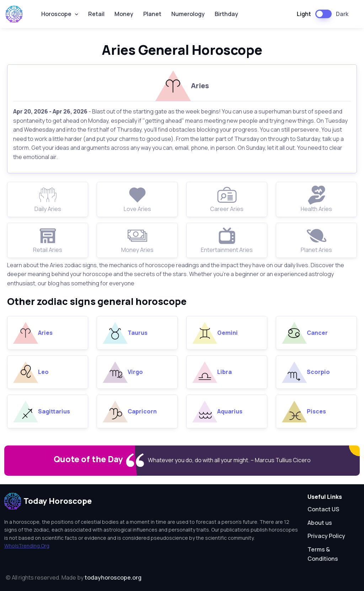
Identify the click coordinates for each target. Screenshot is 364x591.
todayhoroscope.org (113, 577)
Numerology (188, 14)
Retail (96, 14)
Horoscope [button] (56, 14)
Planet (152, 14)
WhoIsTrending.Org (27, 546)
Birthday (226, 14)
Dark (342, 14)
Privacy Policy (326, 536)
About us (320, 523)
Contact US (323, 509)
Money (124, 14)
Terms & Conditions (323, 554)
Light (304, 14)
